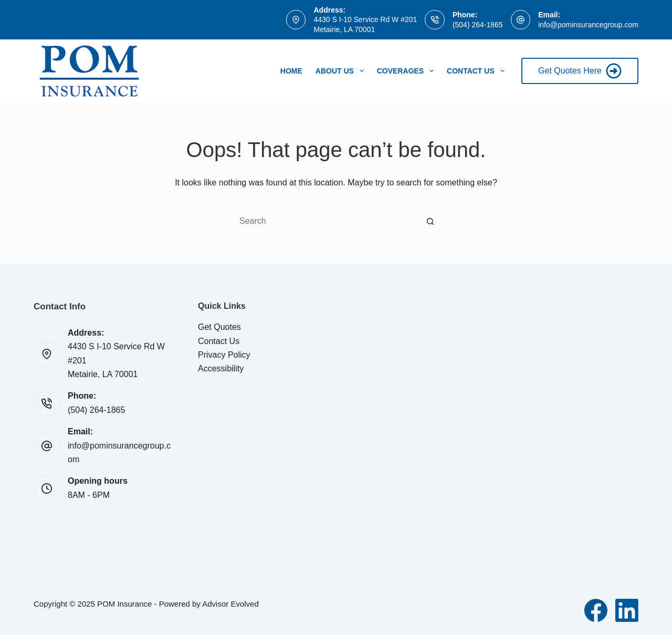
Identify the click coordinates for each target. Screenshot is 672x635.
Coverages (407, 71)
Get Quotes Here (580, 71)
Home (291, 71)
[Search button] (430, 221)
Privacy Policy (224, 355)
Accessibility (221, 368)
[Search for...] (325, 221)
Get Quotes (219, 327)
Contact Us (478, 71)
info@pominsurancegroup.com (588, 25)
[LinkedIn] (627, 610)
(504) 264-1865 (478, 25)
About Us (342, 71)
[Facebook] (596, 610)
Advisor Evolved (230, 604)
